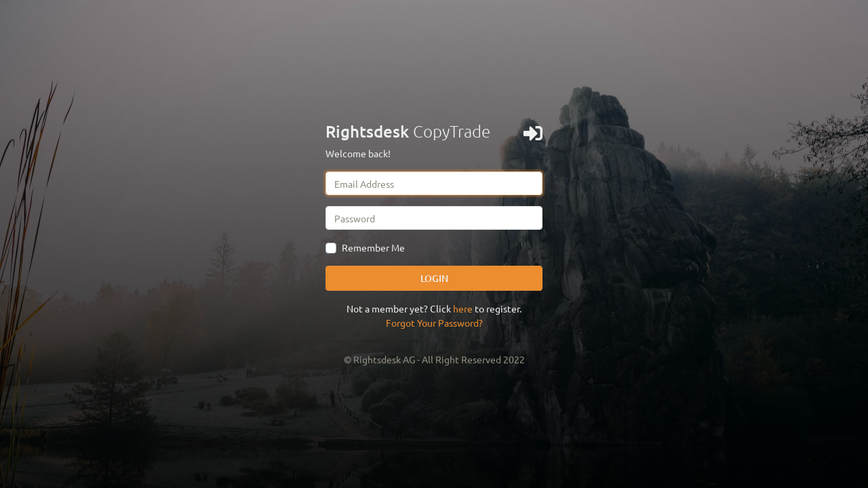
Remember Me (373, 247)
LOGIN (434, 278)
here (463, 308)
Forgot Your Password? (434, 323)
